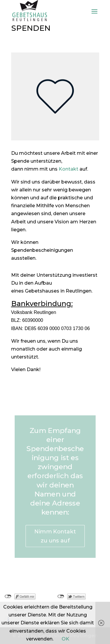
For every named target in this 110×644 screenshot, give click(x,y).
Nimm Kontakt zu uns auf (55, 539)
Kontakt (68, 169)
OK (65, 639)
